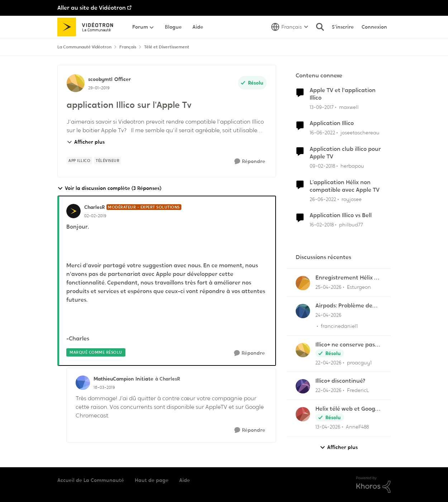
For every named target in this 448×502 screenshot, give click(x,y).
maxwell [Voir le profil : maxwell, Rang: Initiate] (349, 107)
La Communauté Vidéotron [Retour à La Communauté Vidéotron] (84, 47)
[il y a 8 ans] (322, 107)
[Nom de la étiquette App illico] (79, 161)
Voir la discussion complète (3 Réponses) (109, 188)
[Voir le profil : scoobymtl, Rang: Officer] (76, 83)
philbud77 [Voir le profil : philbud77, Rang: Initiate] (351, 225)
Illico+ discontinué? (340, 381)
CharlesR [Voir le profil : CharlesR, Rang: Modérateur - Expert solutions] (94, 207)
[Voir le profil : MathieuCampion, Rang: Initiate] (83, 383)
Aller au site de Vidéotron (92, 8)
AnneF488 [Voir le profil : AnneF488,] (357, 427)
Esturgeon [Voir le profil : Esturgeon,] (359, 287)
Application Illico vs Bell (341, 215)
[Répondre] (250, 161)
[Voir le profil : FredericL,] (303, 386)
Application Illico (332, 123)
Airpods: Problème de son (344, 306)
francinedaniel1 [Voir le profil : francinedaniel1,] (339, 326)
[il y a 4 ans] (322, 133)
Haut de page (152, 480)
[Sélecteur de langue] (290, 27)
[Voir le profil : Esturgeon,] (303, 283)
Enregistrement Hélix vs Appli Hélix (347, 278)
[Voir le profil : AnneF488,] (303, 414)
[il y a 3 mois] (328, 287)
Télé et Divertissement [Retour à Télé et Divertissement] (167, 47)
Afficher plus (86, 142)
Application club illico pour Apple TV (345, 153)
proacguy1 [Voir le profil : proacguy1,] (359, 362)
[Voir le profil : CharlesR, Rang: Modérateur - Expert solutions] (73, 211)
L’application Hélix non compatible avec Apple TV (345, 186)
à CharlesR (168, 379)
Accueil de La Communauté (91, 480)
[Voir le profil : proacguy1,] (303, 350)
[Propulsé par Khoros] (373, 485)
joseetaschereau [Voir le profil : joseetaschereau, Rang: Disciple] (360, 133)
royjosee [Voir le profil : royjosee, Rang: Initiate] (352, 199)
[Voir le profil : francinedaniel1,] (303, 311)
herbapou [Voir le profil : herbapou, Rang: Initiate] (352, 166)
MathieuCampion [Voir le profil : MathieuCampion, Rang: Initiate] (114, 379)
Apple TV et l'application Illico (343, 94)
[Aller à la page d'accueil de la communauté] (88, 27)
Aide (185, 480)
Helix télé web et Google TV (348, 409)
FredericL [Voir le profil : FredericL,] (358, 390)
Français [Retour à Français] (128, 47)
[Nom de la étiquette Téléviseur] (108, 161)
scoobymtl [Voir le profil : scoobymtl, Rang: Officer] (100, 79)
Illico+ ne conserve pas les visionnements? (345, 345)
